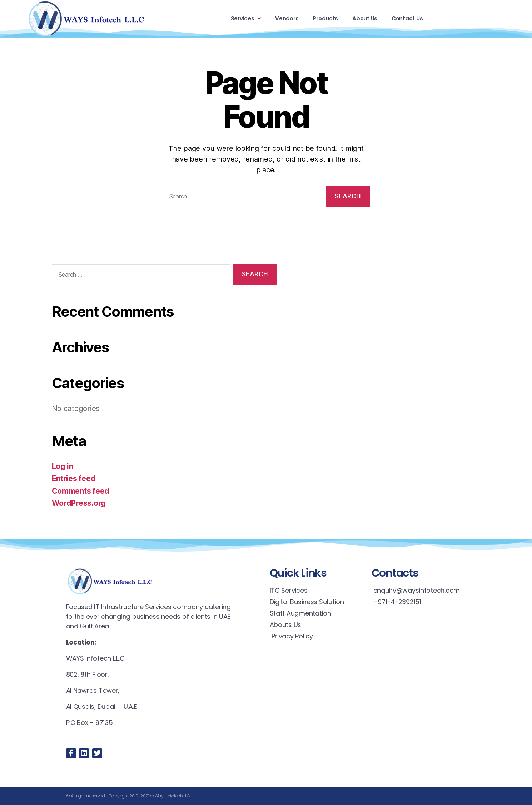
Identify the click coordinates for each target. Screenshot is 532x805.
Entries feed (74, 478)
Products (325, 18)
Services (246, 18)
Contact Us (407, 18)
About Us (365, 18)
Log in (63, 466)
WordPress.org (79, 503)
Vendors (287, 18)
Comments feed (81, 491)
